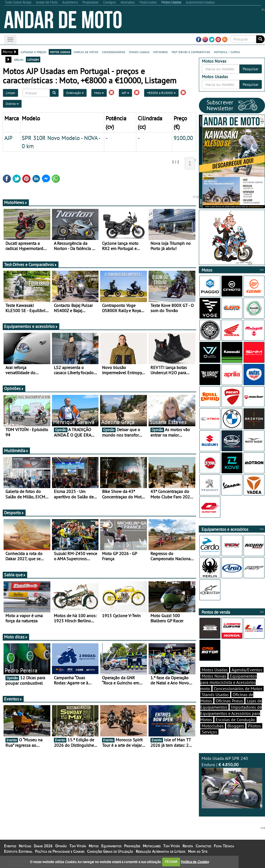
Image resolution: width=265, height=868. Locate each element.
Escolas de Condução (235, 720)
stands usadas (139, 52)
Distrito (12, 104)
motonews (160, 52)
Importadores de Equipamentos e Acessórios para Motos (231, 713)
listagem (33, 59)
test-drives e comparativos (191, 52)
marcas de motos (86, 52)
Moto (99, 93)
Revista (188, 846)
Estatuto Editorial (18, 851)
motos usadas (60, 52)
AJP (125, 93)
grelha (19, 59)
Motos (94, 846)
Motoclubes (213, 726)
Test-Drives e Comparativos (31, 264)
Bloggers (236, 726)
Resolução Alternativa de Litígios (161, 851)
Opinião (61, 846)
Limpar (10, 93)
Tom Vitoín (78, 846)
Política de (195, 862)
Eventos (13, 699)
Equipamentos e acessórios (31, 326)
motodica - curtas (227, 52)
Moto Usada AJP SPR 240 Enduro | (232, 782)
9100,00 (183, 138)
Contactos (203, 846)
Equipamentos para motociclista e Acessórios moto (229, 682)
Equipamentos (111, 846)
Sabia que (15, 575)
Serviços (209, 732)
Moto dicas (16, 637)
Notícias (25, 846)
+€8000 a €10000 (161, 93)
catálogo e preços (33, 52)
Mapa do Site (198, 851)
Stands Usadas (215, 695)
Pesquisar (251, 69)
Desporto (14, 513)
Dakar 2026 (43, 846)
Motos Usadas (215, 670)
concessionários (114, 52)
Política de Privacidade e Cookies (60, 851)
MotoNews (16, 202)
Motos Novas (214, 676)
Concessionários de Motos (238, 689)
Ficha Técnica (224, 846)
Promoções (132, 846)
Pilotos (254, 726)
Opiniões (14, 388)
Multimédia (16, 450)
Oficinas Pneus (229, 701)
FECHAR (171, 862)
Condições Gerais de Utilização (110, 851)
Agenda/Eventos (247, 670)
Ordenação (75, 93)
